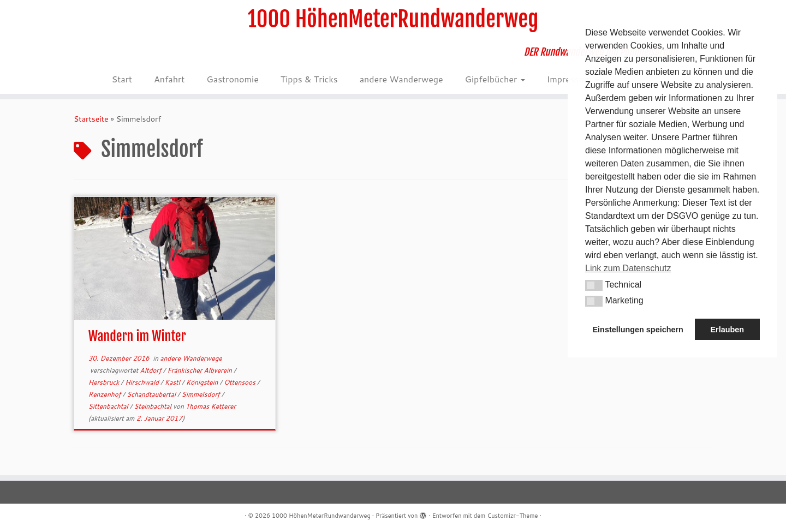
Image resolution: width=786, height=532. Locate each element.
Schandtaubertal (152, 394)
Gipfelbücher (495, 79)
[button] (594, 285)
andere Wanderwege (401, 79)
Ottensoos (240, 382)
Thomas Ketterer (211, 406)
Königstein (203, 382)
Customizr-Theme (512, 516)
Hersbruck (105, 382)
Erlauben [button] (727, 330)
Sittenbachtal (109, 406)
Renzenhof (106, 394)
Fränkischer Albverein (200, 370)
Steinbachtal (153, 406)
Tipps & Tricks (309, 79)
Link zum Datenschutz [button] (628, 268)
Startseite (91, 119)
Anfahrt (169, 79)
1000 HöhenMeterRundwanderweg (393, 19)
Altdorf (152, 370)
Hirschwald (143, 382)
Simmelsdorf (202, 394)
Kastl (173, 382)
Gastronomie (232, 79)
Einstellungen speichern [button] (638, 330)
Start (122, 79)
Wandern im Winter (137, 336)
